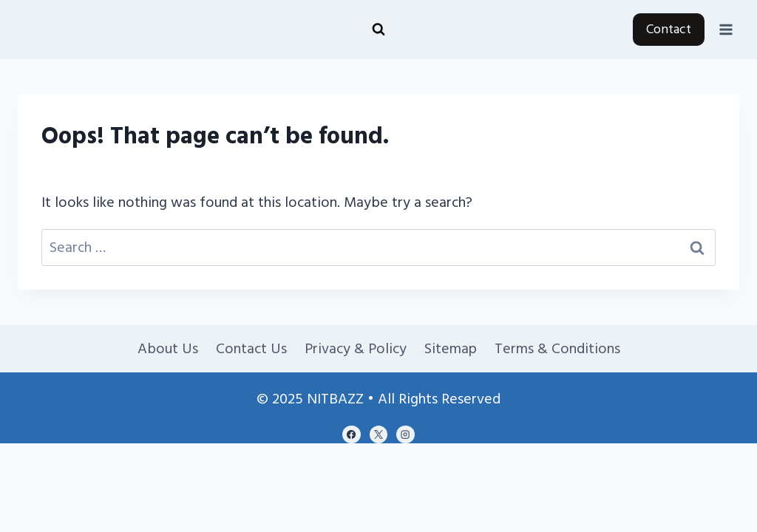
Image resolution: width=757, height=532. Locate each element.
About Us (168, 349)
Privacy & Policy (356, 349)
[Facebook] (351, 434)
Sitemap (451, 349)
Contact (669, 29)
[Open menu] (726, 29)
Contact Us (251, 349)
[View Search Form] (378, 30)
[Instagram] (405, 434)
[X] (378, 434)
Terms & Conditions (557, 349)
